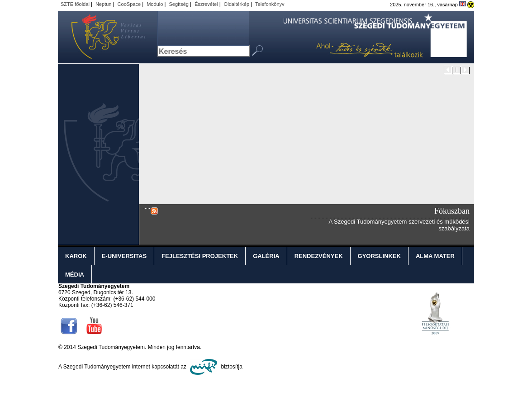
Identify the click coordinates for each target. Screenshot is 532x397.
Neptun (104, 4)
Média (75, 275)
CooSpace (129, 4)
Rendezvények (319, 256)
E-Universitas (124, 256)
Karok (76, 256)
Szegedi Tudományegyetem (103, 37)
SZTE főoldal (75, 4)
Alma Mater (435, 256)
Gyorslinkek (379, 256)
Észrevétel (206, 4)
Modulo (155, 4)
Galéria (266, 256)
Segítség (179, 4)
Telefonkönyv (270, 4)
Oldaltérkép (237, 4)
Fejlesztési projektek (200, 256)
